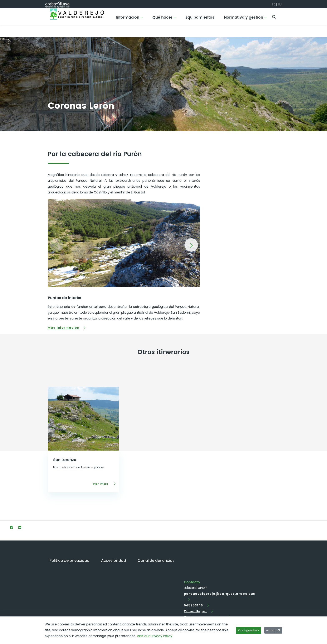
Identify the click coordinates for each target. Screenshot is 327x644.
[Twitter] (3, 527)
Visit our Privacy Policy (155, 636)
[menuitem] (129, 19)
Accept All (273, 630)
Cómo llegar (196, 611)
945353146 (194, 605)
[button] (191, 245)
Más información (64, 328)
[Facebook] (11, 527)
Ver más (101, 484)
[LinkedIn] (19, 527)
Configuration (248, 630)
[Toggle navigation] (317, 16)
